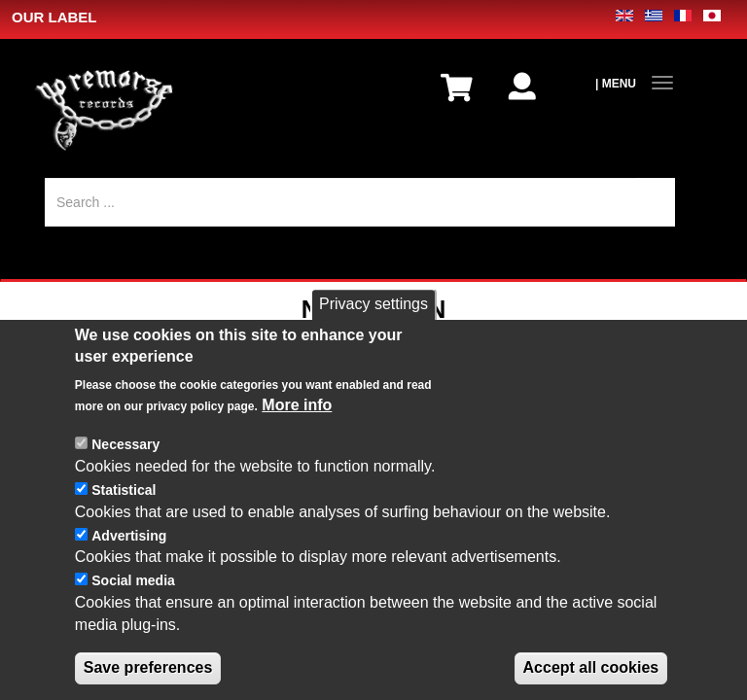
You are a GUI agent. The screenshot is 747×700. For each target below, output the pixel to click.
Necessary (125, 464)
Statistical (124, 508)
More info (297, 424)
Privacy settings (373, 322)
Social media (133, 600)
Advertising (129, 554)
